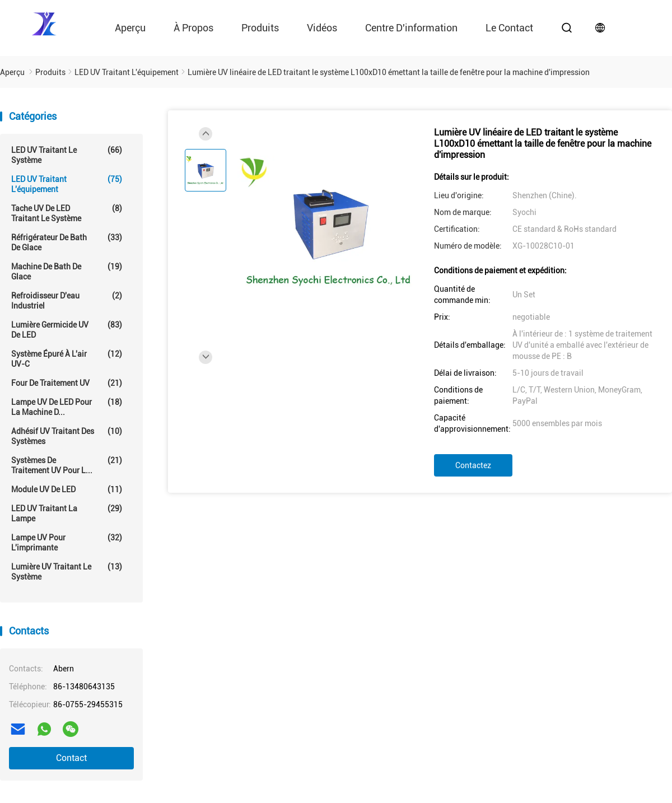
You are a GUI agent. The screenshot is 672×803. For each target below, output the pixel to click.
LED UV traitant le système (67, 155)
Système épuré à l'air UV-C (67, 359)
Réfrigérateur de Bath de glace (67, 242)
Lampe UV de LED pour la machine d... (67, 407)
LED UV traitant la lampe (67, 513)
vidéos (322, 28)
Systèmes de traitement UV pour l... (67, 465)
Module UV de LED (67, 489)
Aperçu (130, 28)
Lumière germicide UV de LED (67, 330)
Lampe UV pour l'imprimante (67, 542)
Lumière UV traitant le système (67, 571)
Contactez (473, 465)
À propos (193, 28)
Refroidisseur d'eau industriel (67, 300)
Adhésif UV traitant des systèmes (67, 436)
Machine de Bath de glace (67, 271)
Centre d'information (411, 28)
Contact (71, 758)
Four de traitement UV (67, 383)
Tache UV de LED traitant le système (67, 213)
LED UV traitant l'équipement (67, 184)
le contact (509, 28)
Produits (260, 28)
